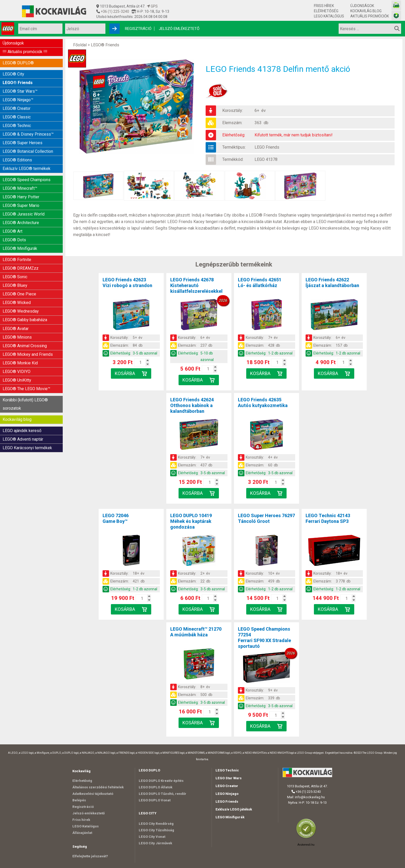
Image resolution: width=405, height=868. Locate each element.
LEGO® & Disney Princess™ (28, 129)
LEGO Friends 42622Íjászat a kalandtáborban (332, 283)
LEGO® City (13, 72)
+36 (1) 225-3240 (115, 11)
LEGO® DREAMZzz (21, 255)
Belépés (79, 800)
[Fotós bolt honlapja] (396, 15)
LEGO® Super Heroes (23, 137)
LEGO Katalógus (329, 16)
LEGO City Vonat (152, 837)
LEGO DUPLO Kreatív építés (161, 781)
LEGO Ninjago (227, 794)
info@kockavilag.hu (310, 797)
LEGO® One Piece (19, 279)
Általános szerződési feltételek (98, 787)
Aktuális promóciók (370, 16)
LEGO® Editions (17, 153)
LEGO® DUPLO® (18, 62)
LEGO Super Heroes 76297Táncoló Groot (266, 518)
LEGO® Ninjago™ (18, 96)
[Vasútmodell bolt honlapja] (396, 5)
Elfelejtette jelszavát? (90, 856)
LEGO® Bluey (15, 271)
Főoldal (80, 45)
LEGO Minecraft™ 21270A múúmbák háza (196, 632)
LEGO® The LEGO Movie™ (26, 368)
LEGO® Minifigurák (20, 236)
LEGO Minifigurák (230, 817)
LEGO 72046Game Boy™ (116, 518)
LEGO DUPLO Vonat (155, 800)
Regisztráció (138, 29)
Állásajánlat (82, 833)
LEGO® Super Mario (21, 196)
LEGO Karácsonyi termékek (27, 424)
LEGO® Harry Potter (21, 188)
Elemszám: (232, 123)
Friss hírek (324, 6)
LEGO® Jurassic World (24, 204)
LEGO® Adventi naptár (23, 416)
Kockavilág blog (366, 11)
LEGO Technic (227, 770)
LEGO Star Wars (229, 778)
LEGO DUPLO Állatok (156, 787)
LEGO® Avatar (16, 311)
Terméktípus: (234, 147)
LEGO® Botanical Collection (28, 145)
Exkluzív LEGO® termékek (27, 161)
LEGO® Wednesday (21, 295)
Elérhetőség (326, 11)
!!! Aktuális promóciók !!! (25, 51)
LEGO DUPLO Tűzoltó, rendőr (163, 794)
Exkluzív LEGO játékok (234, 809)
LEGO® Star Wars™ (20, 88)
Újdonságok (362, 6)
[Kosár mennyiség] (140, 363)
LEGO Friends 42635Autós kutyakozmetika (263, 403)
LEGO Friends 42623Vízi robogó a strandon (127, 283)
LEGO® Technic (17, 121)
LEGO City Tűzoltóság (156, 830)
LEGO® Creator (17, 104)
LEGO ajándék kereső (22, 408)
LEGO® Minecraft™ (20, 180)
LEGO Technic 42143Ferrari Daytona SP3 (328, 518)
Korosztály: (233, 110)
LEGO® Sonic (15, 263)
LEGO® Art (12, 220)
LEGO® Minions (17, 319)
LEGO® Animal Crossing (25, 328)
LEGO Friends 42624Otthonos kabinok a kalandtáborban (192, 405)
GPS (152, 6)
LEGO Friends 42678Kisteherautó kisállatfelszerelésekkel (196, 285)
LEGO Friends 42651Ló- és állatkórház (260, 283)
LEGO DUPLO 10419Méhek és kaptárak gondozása (191, 521)
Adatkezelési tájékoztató (93, 794)
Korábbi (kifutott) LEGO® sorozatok (25, 382)
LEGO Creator (227, 786)
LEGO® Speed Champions (27, 172)
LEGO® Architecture (21, 212)
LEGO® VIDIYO (17, 352)
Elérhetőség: (234, 135)
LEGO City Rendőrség (156, 824)
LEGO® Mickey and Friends (28, 336)
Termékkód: (233, 159)
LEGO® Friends (18, 80)
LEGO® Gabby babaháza (25, 303)
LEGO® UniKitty (17, 360)
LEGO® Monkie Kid (20, 344)
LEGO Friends (267, 147)
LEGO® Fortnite (17, 247)
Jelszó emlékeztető (179, 29)
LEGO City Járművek (155, 843)
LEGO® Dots (14, 228)
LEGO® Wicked (17, 287)
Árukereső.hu (306, 845)
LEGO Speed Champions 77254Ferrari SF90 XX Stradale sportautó (264, 638)
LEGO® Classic (17, 113)
